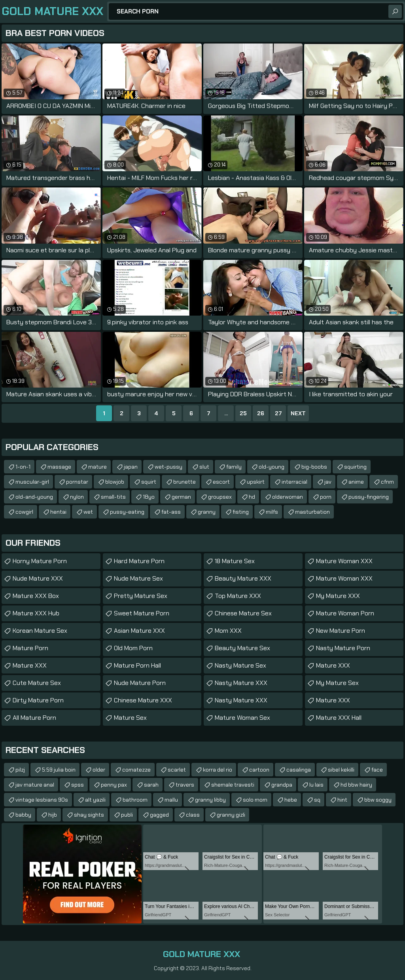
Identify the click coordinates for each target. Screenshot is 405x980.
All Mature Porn (34, 718)
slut (204, 467)
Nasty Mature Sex (240, 665)
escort (221, 482)
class (193, 815)
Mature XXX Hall (339, 718)
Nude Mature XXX (38, 578)
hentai (58, 512)
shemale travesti (233, 785)
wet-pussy (168, 467)
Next (298, 413)
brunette (185, 482)
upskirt (256, 482)
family (234, 467)
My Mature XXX (338, 596)
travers (185, 785)
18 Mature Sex (235, 561)
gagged (159, 815)
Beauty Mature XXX (243, 578)
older (99, 770)
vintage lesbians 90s (42, 800)
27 (278, 413)
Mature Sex (130, 718)
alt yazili (95, 800)
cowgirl (24, 512)
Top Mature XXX (238, 596)
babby (23, 815)
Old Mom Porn (133, 648)
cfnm (387, 482)
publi (127, 815)
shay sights (89, 815)
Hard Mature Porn (139, 561)
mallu (171, 800)
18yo (149, 497)
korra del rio (218, 770)
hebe (291, 800)
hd (252, 497)
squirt (149, 482)
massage (59, 467)
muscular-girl (32, 482)
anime (356, 482)
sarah (151, 785)
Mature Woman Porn (345, 613)
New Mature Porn (341, 631)
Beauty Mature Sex (242, 648)
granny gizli (231, 815)
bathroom (135, 800)
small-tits (113, 497)
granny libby (210, 800)
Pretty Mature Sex (141, 596)
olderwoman (288, 497)
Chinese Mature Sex (243, 613)
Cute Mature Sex (37, 683)
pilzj (20, 770)
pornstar (77, 482)
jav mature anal (35, 785)
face (377, 770)
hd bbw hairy (356, 785)
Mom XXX (228, 631)
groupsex (220, 497)
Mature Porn (30, 648)
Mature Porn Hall (137, 665)
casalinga (299, 770)
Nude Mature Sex (138, 578)
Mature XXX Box (36, 596)
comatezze (136, 770)
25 (243, 413)
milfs (272, 512)
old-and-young (34, 497)
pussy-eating (127, 512)
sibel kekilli (341, 770)
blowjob (115, 482)
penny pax (114, 785)
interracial (294, 482)
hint (342, 800)
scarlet (177, 770)
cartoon (259, 770)
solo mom (255, 800)
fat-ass (171, 512)
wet (88, 512)
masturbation (312, 512)
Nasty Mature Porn (343, 648)
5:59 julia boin (59, 770)
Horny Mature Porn (40, 561)
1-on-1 (23, 467)
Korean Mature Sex (40, 631)
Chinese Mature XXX (143, 700)
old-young (272, 467)
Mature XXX (30, 665)
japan (131, 467)
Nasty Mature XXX (241, 683)
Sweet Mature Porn (142, 613)
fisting (241, 512)
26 (261, 413)
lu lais (316, 785)
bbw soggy (378, 800)
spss (78, 785)
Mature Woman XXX (344, 561)
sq (317, 800)
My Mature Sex (337, 683)
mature (97, 467)
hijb (53, 815)
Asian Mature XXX (139, 631)
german (181, 497)
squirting (355, 467)
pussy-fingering (369, 497)
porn (326, 497)
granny (207, 512)
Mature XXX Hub (36, 613)
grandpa (282, 785)
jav (328, 482)
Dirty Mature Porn (38, 700)
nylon (77, 497)
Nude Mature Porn (140, 683)
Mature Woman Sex (242, 718)
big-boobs (314, 467)
